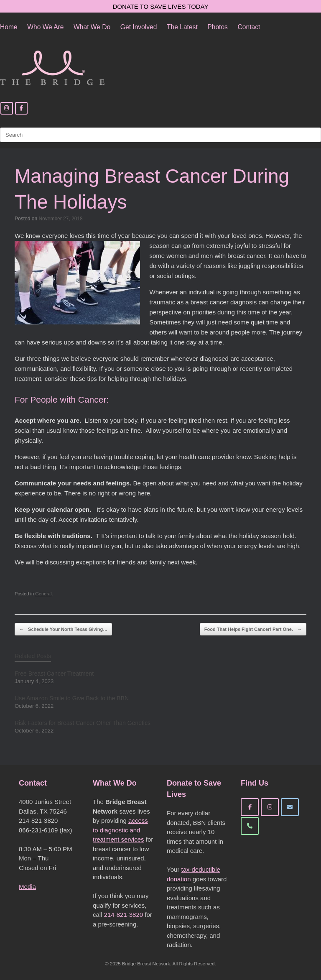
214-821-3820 (124, 915)
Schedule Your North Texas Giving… (63, 629)
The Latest (182, 27)
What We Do (92, 27)
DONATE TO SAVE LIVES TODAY (161, 6)
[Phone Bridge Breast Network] (250, 826)
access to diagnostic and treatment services (120, 830)
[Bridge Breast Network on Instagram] (270, 807)
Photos (218, 27)
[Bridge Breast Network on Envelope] (290, 807)
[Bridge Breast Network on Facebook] (250, 807)
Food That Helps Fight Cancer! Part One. (253, 629)
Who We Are (45, 27)
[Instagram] (7, 108)
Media (27, 887)
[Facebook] (21, 108)
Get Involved (139, 27)
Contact (249, 27)
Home (9, 27)
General (43, 594)
